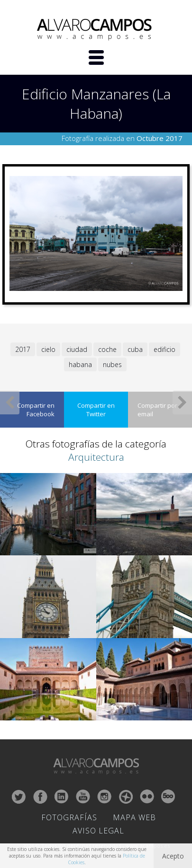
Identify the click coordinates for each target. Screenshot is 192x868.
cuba (135, 349)
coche (107, 349)
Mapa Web (134, 817)
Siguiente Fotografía (182, 403)
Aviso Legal (98, 831)
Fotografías (69, 817)
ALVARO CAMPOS (96, 30)
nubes (112, 364)
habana (80, 364)
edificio (165, 349)
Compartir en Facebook (36, 410)
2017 (23, 349)
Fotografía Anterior (10, 403)
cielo (48, 349)
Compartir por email (157, 410)
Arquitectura (96, 457)
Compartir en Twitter (96, 410)
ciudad (77, 349)
